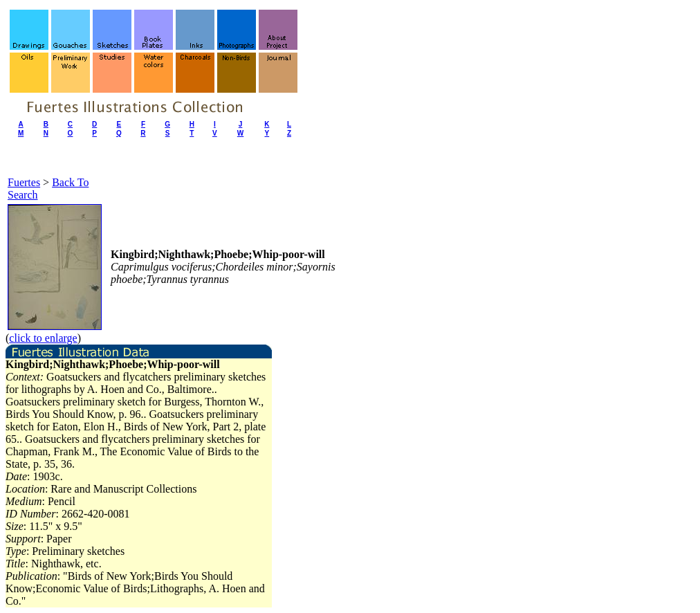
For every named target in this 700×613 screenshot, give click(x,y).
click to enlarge (43, 338)
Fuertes (24, 182)
